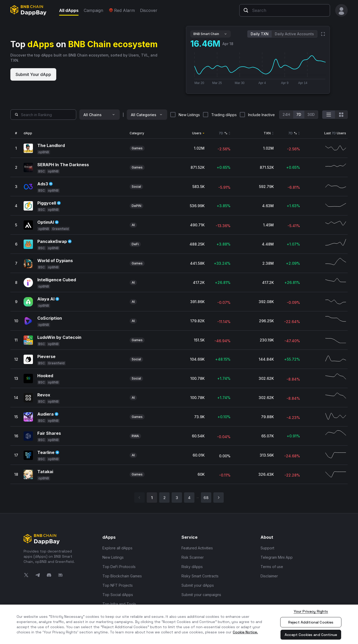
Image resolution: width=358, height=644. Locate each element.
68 (206, 498)
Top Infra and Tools (119, 604)
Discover (149, 10)
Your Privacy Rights (311, 611)
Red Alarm (122, 10)
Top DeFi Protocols (119, 567)
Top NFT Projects (118, 585)
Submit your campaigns (201, 595)
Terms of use (272, 567)
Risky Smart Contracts (200, 576)
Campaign (93, 10)
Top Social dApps (118, 595)
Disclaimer (269, 576)
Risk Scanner (193, 557)
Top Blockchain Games (122, 576)
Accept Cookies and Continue (311, 635)
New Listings (113, 557)
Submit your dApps (198, 585)
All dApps (69, 10)
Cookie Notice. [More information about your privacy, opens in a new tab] (245, 632)
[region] (179, 624)
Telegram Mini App (277, 557)
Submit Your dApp (33, 74)
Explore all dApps (117, 548)
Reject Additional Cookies (311, 622)
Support (267, 548)
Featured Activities (197, 548)
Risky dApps (192, 567)
